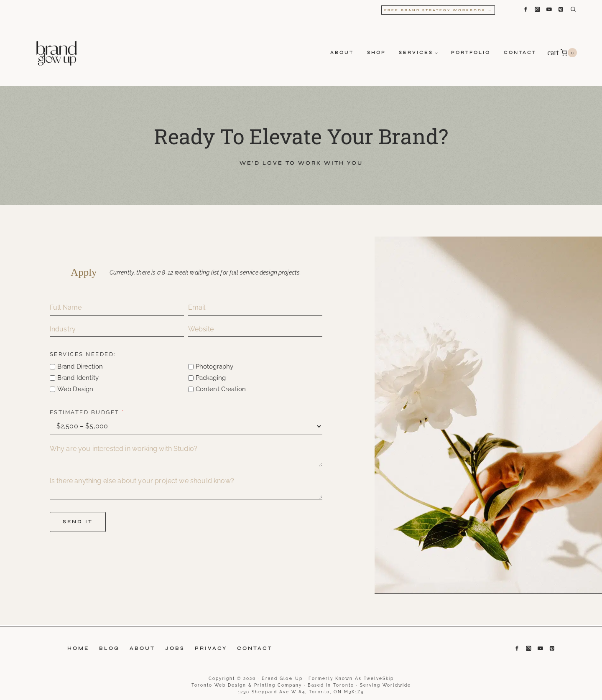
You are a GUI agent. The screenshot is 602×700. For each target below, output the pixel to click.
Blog (109, 648)
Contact (520, 52)
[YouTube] (549, 10)
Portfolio (471, 52)
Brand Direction (81, 367)
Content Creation (221, 389)
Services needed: (84, 355)
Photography (215, 367)
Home (78, 648)
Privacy (211, 648)
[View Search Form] (579, 10)
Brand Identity (79, 378)
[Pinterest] (561, 10)
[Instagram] (537, 10)
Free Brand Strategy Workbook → (438, 10)
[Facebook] (525, 10)
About (342, 52)
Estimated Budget (88, 413)
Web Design (77, 389)
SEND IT (79, 522)
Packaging (211, 378)
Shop (376, 52)
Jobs (175, 648)
